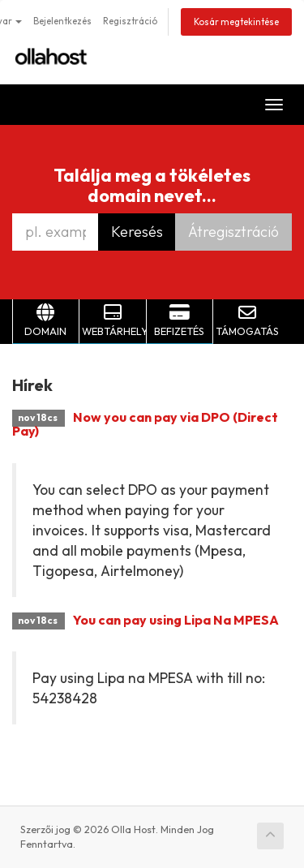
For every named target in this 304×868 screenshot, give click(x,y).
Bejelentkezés (62, 21)
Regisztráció (130, 21)
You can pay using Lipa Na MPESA (176, 620)
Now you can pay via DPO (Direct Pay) (145, 424)
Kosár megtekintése (236, 22)
